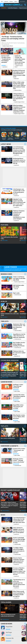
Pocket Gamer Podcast (10, 490)
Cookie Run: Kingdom (13, 8)
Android (6, 1)
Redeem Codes (6, 274)
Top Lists (4, 426)
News (16, 1)
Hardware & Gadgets (9, 446)
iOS (2, 1)
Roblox (11, 1)
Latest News (6, 144)
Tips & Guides (6, 602)
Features (4, 225)
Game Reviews (6, 382)
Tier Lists (5, 321)
